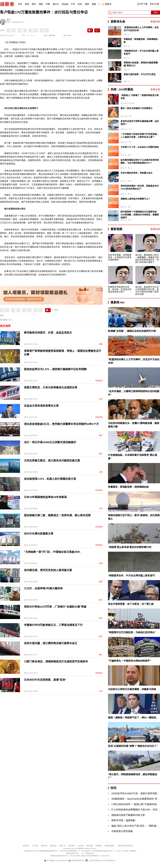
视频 (94, 4)
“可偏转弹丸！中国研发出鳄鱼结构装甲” (129, 661)
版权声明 (44, 846)
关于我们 (35, 846)
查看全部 (155, 22)
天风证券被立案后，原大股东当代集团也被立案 (52, 460)
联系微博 (71, 846)
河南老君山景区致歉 (122, 831)
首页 (20, 4)
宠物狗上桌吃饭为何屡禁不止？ (135, 199)
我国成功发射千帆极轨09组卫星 (128, 815)
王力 (9, 20)
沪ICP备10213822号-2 (31, 851)
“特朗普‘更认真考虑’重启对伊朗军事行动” (130, 547)
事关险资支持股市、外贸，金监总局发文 (48, 333)
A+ (34, 35)
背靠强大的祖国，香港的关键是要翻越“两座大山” (141, 64)
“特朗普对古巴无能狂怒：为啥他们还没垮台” (132, 632)
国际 (41, 4)
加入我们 (81, 846)
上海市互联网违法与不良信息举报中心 (101, 861)
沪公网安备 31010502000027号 (56, 861)
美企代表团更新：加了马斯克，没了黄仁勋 (131, 604)
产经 (73, 4)
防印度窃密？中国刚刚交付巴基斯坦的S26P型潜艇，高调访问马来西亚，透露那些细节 (140, 215)
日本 (101, 509)
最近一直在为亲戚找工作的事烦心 (137, 108)
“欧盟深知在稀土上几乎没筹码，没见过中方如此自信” (141, 29)
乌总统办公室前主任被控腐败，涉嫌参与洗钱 (132, 689)
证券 (101, 399)
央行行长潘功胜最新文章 (39, 534)
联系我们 (26, 846)
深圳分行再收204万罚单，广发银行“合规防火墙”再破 (55, 607)
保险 (101, 344)
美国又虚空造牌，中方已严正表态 (140, 74)
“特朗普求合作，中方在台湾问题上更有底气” (141, 52)
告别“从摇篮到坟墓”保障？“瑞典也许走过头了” (133, 746)
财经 (34, 4)
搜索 (156, 12)
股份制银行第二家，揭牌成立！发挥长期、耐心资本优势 (57, 515)
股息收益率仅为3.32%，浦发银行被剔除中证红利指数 (55, 369)
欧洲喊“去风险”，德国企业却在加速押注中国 (132, 331)
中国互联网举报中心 (77, 861)
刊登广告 (62, 846)
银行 (101, 435)
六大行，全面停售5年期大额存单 (43, 588)
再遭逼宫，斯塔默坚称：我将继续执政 (141, 41)
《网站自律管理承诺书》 (126, 846)
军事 (48, 4)
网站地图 (90, 846)
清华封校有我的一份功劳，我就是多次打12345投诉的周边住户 (140, 187)
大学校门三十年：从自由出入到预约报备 (140, 147)
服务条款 (53, 846)
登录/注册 (154, 4)
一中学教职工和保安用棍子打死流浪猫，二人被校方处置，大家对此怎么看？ (140, 136)
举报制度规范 (109, 846)
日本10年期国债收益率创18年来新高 (45, 497)
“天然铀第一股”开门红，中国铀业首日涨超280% (52, 552)
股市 (101, 582)
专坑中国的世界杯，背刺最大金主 (137, 173)
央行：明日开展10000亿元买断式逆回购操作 (50, 442)
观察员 (107, 4)
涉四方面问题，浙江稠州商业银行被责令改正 (51, 643)
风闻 (27, 4)
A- (28, 35)
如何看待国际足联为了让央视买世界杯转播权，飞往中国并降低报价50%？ (140, 161)
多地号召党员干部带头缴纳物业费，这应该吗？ (140, 123)
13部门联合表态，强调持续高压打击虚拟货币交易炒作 (56, 661)
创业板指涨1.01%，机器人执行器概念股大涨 (50, 479)
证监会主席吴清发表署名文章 (41, 406)
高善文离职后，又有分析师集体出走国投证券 (51, 387)
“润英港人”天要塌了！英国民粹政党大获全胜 (140, 97)
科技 (80, 4)
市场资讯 (99, 381)
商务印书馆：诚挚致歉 (123, 820)
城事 (87, 4)
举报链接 (99, 846)
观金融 (65, 4)
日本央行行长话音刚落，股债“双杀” (45, 680)
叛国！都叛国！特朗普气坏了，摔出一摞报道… (133, 718)
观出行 (56, 4)
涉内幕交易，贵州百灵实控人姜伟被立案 (48, 570)
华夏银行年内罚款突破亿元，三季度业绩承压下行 (53, 625)
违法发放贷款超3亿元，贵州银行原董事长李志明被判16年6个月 (61, 424)
